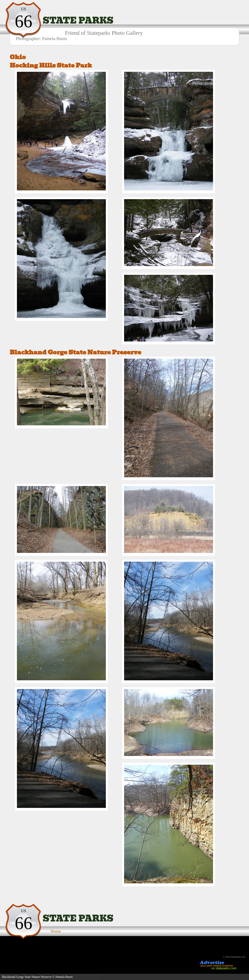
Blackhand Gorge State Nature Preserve (75, 352)
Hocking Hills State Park (51, 65)
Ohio (18, 57)
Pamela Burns (64, 977)
